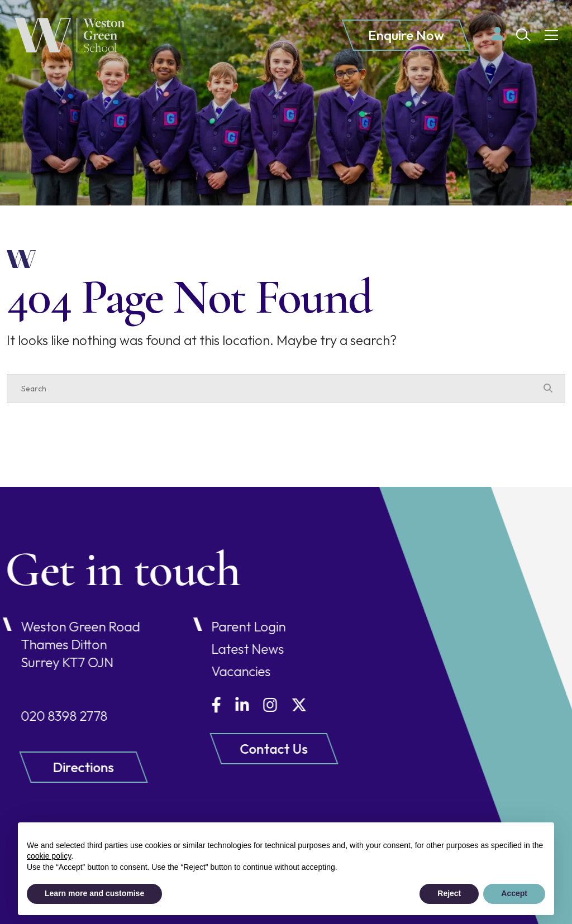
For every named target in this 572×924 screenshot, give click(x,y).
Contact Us (247, 749)
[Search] (275, 389)
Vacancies (214, 671)
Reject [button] (449, 893)
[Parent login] (497, 34)
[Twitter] (273, 705)
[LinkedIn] (216, 705)
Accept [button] (514, 893)
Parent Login (222, 626)
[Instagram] (244, 705)
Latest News (221, 649)
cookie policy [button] (49, 856)
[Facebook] (190, 705)
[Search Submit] (523, 35)
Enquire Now (406, 36)
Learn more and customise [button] (94, 893)
